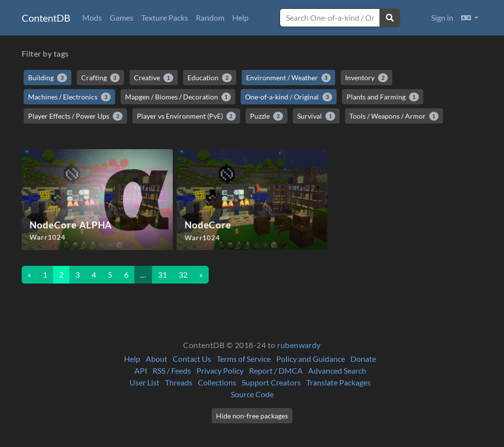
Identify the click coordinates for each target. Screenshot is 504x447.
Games (122, 17)
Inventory (366, 78)
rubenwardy (299, 345)
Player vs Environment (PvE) (187, 116)
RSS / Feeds (172, 370)
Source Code (252, 394)
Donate (363, 359)
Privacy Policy (220, 370)
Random (210, 17)
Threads (179, 382)
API (141, 370)
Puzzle (267, 116)
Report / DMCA (276, 370)
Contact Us (192, 359)
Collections (217, 382)
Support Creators (271, 382)
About (157, 359)
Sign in (442, 17)
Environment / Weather (289, 78)
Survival (316, 116)
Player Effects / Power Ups (75, 116)
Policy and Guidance (311, 359)
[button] (470, 18)
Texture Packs (165, 17)
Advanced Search (337, 370)
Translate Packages (338, 382)
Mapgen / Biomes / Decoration (178, 97)
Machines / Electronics (69, 97)
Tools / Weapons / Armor (394, 116)
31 (162, 274)
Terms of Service (244, 359)
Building (47, 78)
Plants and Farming (383, 97)
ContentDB (46, 18)
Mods (92, 17)
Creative (154, 78)
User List (144, 382)
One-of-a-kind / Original (289, 97)
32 (183, 274)
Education (210, 78)
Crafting (101, 78)
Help (240, 17)
